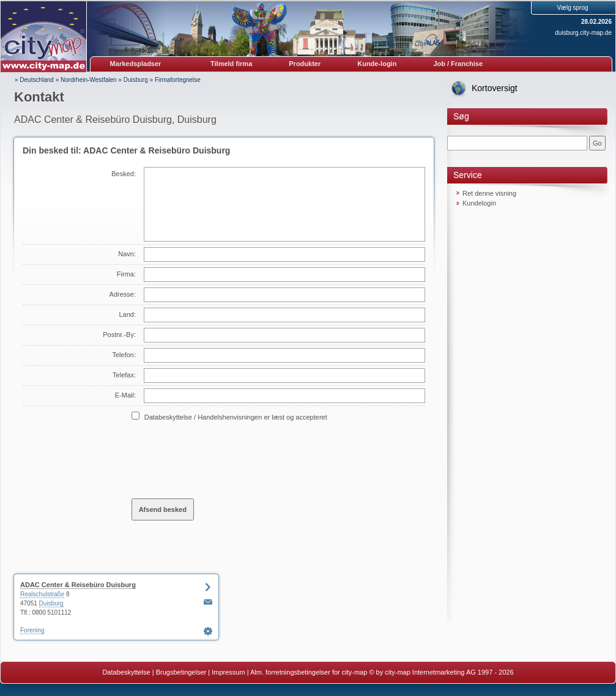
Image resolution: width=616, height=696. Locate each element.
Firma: (126, 274)
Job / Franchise (458, 64)
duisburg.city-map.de (583, 33)
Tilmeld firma (231, 64)
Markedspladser (136, 64)
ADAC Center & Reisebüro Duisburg (78, 585)
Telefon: (124, 355)
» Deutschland (34, 80)
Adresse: (123, 294)
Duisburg (136, 80)
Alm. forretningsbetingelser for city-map (309, 672)
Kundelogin (479, 203)
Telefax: (124, 375)
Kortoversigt (495, 88)
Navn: (127, 254)
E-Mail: (125, 395)
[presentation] (225, 459)
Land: (127, 314)
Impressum (228, 672)
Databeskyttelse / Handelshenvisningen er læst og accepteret (236, 417)
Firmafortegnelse (178, 80)
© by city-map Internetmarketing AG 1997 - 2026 (441, 672)
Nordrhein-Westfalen (89, 80)
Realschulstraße (42, 594)
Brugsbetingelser (181, 672)
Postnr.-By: (119, 335)
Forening (32, 630)
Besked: (124, 174)
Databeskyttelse (126, 672)
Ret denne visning (489, 193)
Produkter (305, 64)
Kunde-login (377, 64)
